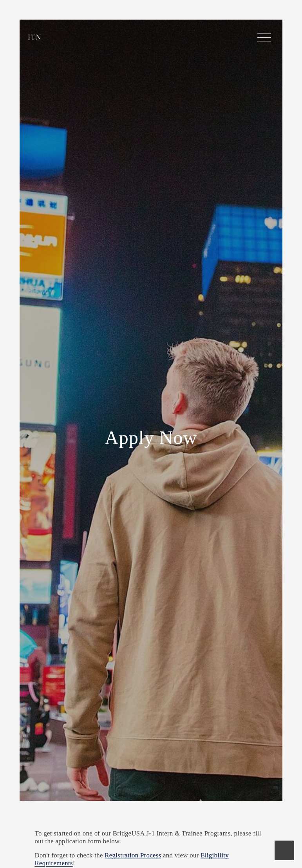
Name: (50, 845)
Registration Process (133, 743)
